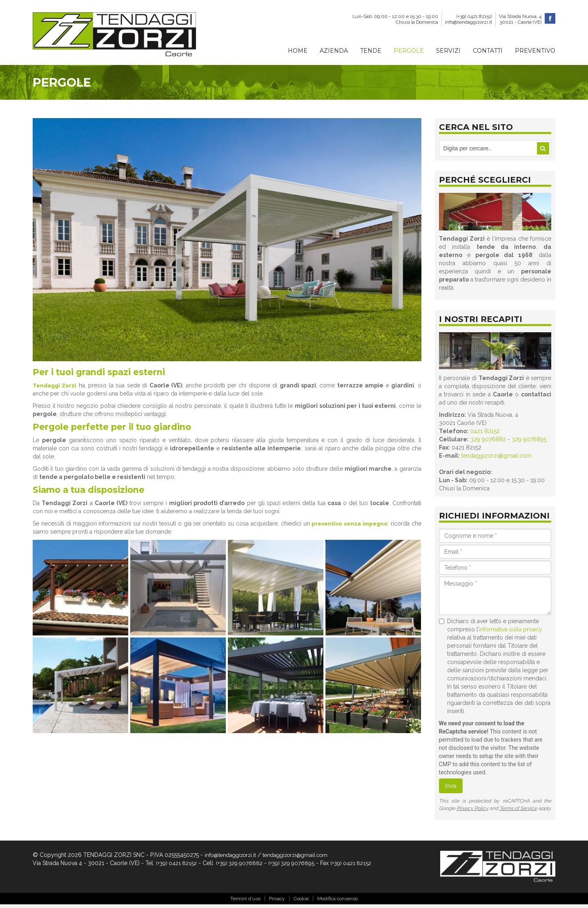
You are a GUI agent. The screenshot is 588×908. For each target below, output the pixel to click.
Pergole (409, 51)
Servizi (448, 51)
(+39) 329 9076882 (243, 866)
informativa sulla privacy (511, 632)
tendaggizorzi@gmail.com (497, 458)
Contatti (488, 51)
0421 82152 (485, 434)
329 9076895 (529, 442)
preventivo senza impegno (348, 531)
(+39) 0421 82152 (474, 16)
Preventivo (535, 51)
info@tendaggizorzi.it (469, 22)
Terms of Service (518, 811)
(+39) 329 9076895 (297, 866)
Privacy (277, 902)
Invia (451, 789)
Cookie (301, 902)
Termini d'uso (245, 902)
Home (298, 51)
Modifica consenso (337, 902)
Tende (371, 51)
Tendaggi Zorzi (56, 390)
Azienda (334, 51)
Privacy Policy (472, 811)
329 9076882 (488, 442)
